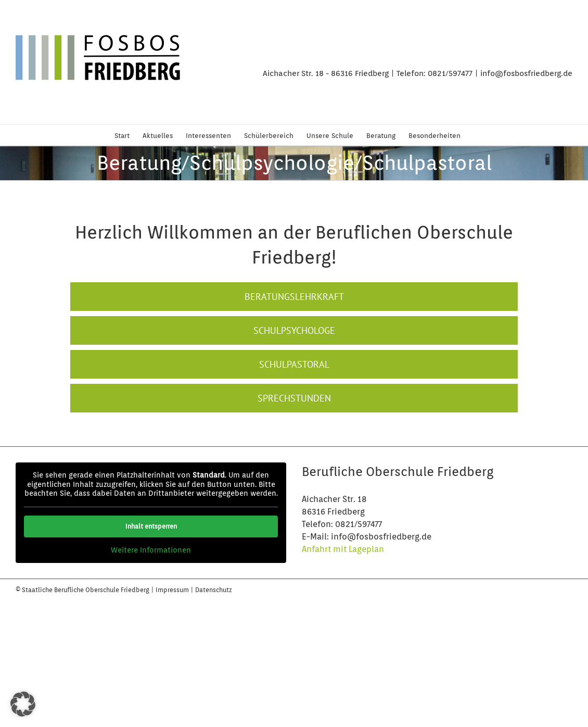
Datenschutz (214, 590)
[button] (23, 704)
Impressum (173, 590)
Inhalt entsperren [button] (151, 526)
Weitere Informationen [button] (151, 550)
